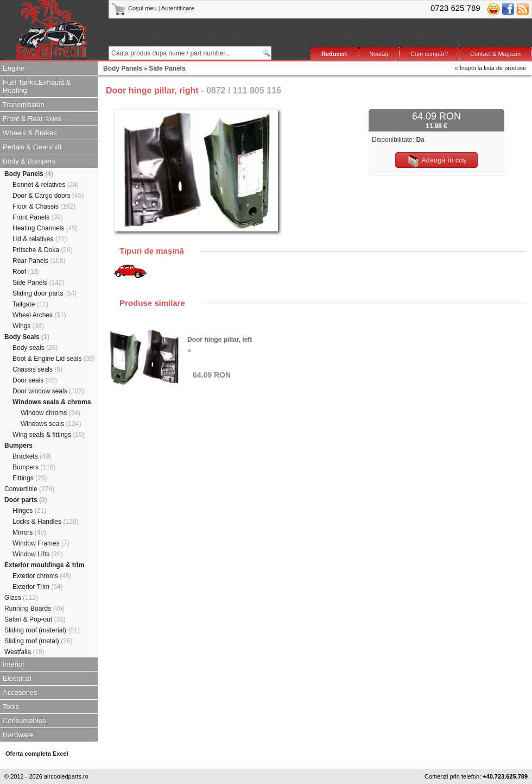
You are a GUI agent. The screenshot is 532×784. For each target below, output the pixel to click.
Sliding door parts (45, 293)
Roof (26, 272)
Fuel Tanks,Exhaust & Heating (37, 86)
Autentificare (178, 8)
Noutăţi (379, 54)
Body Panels (29, 174)
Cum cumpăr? (429, 54)
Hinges (29, 511)
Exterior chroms (42, 576)
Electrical (17, 678)
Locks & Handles (45, 522)
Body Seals (27, 337)
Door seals (35, 380)
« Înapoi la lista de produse (490, 68)
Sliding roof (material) (42, 630)
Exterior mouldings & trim (44, 565)
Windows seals (51, 424)
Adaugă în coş (436, 161)
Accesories (20, 692)
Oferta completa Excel (37, 754)
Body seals (35, 348)
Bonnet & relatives (46, 185)
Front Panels (38, 217)
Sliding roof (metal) (38, 641)
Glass (21, 598)
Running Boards (34, 609)
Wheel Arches (39, 315)
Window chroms (50, 413)
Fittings (30, 478)
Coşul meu (135, 8)
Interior (14, 664)
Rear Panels (39, 261)
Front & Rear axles (32, 119)
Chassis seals (37, 369)
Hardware (18, 735)
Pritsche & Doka (43, 250)
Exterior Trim (38, 587)
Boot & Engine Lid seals (54, 359)
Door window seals (48, 391)
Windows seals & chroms (52, 402)
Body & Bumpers (29, 161)
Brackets (32, 456)
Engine (14, 68)
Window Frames (41, 543)
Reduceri (334, 54)
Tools (11, 707)
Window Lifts (38, 554)
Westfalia (24, 652)
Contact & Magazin (495, 54)
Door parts (26, 500)
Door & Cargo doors (48, 196)
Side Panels (38, 283)
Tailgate (30, 304)
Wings (28, 326)
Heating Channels (45, 228)
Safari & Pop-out (35, 619)
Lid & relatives (40, 239)
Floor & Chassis (44, 206)
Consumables (24, 721)
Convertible (29, 489)
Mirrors (29, 532)
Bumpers (18, 446)
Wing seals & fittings (49, 435)
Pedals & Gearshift (32, 147)
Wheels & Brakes (30, 133)
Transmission (24, 105)
